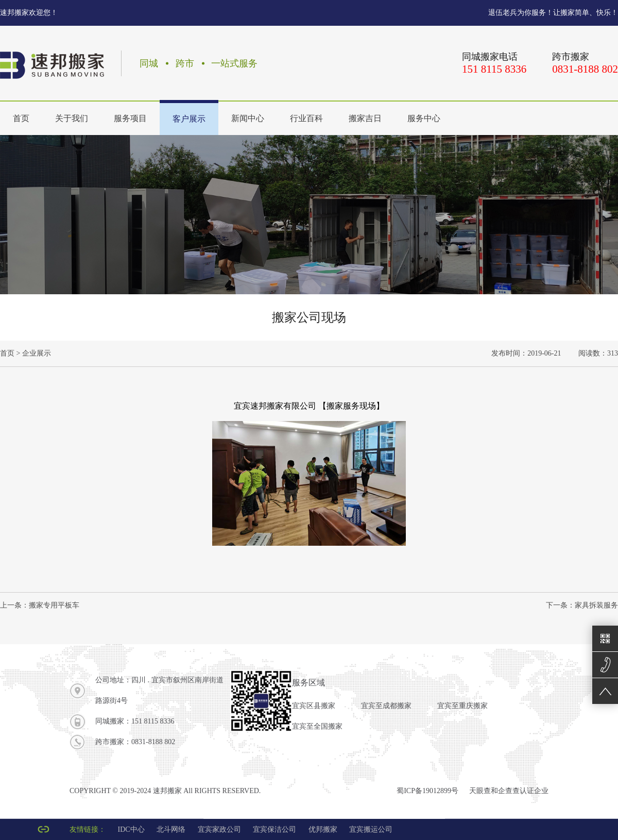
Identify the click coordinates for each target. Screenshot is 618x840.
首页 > (10, 353)
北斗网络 (171, 829)
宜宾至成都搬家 (386, 706)
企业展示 (37, 353)
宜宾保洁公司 (274, 829)
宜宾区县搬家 (314, 706)
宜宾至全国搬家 (317, 726)
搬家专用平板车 (54, 605)
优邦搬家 (323, 829)
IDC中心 (131, 829)
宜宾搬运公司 (371, 829)
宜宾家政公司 (219, 829)
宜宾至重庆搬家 (462, 706)
